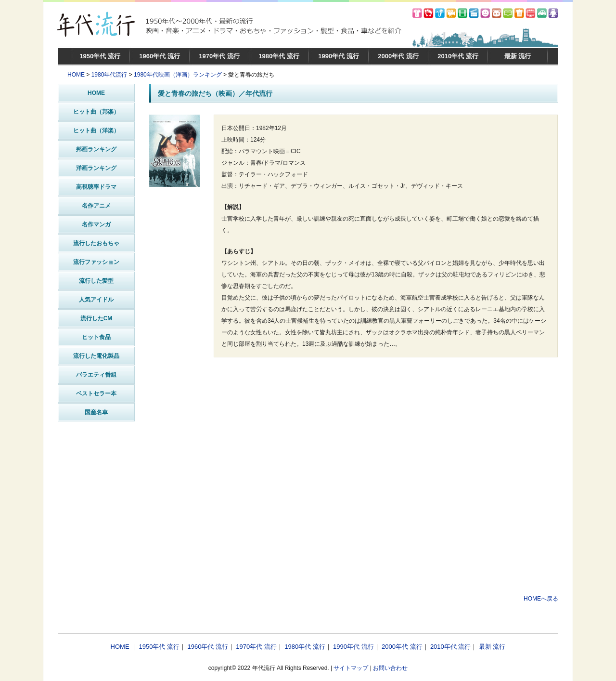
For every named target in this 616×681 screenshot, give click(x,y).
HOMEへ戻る (541, 599)
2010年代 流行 (458, 56)
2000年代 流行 (398, 56)
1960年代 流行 (160, 56)
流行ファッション (96, 262)
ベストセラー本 (96, 393)
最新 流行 (518, 56)
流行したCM (96, 318)
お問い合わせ (390, 668)
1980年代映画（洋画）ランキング (178, 75)
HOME (76, 75)
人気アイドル (96, 300)
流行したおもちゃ (96, 243)
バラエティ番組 (96, 375)
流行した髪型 (96, 281)
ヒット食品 (96, 337)
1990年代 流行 (339, 56)
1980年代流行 (109, 75)
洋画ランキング (96, 168)
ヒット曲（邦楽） (96, 112)
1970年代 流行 (219, 56)
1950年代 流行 (100, 56)
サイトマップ (351, 668)
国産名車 (96, 412)
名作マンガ (96, 224)
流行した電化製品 (96, 356)
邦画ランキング (96, 149)
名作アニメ (96, 206)
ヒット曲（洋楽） (96, 131)
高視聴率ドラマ (96, 187)
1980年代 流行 (279, 56)
